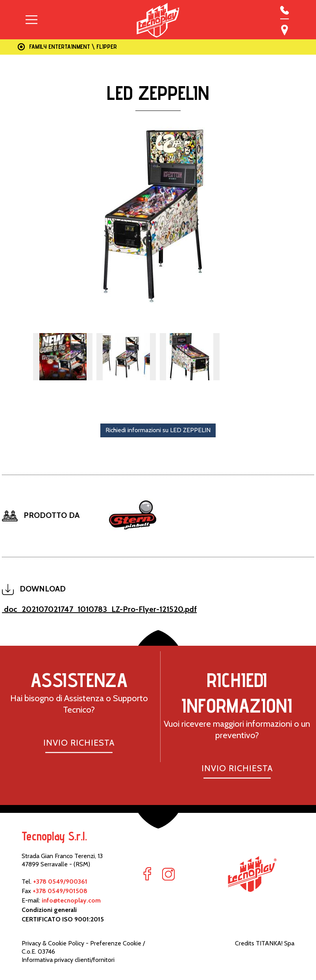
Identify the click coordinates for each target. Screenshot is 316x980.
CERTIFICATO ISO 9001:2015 (63, 919)
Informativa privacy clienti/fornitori (68, 960)
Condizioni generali (49, 910)
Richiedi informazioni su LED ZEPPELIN (158, 430)
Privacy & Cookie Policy (53, 943)
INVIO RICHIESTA (79, 742)
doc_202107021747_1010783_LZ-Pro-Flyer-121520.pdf (99, 609)
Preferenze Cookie (116, 943)
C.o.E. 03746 (38, 951)
